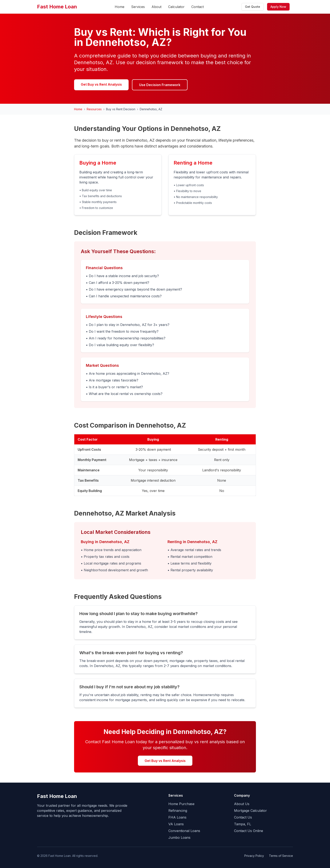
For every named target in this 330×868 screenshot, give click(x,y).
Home (120, 7)
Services (138, 7)
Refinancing (178, 811)
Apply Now (278, 7)
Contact (198, 7)
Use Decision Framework (160, 85)
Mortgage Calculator (250, 811)
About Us (242, 804)
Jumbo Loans (179, 837)
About (156, 7)
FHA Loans (177, 817)
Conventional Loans (184, 831)
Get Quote (253, 7)
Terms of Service (281, 856)
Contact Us (243, 817)
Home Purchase (181, 804)
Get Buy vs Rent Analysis (101, 84)
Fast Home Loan (57, 7)
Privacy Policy (254, 856)
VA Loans (176, 824)
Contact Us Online (249, 831)
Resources (94, 109)
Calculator (176, 7)
